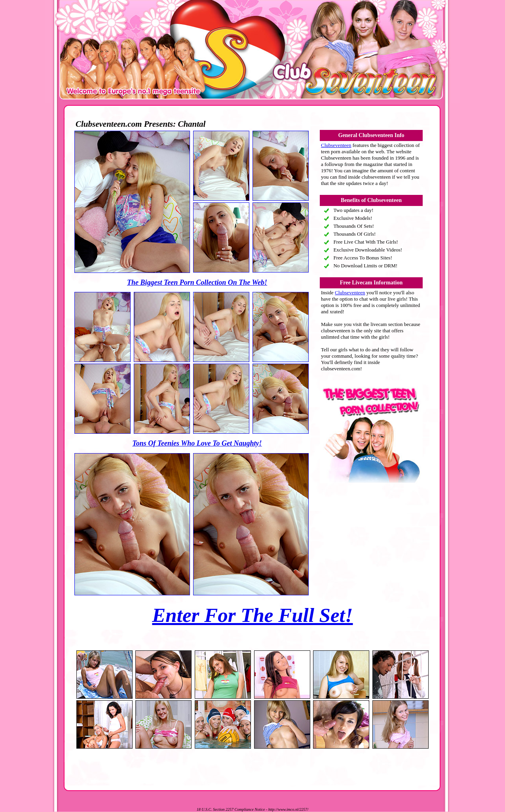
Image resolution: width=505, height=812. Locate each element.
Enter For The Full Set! (252, 615)
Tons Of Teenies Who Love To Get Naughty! (197, 443)
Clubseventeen (336, 145)
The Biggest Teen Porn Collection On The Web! (197, 282)
